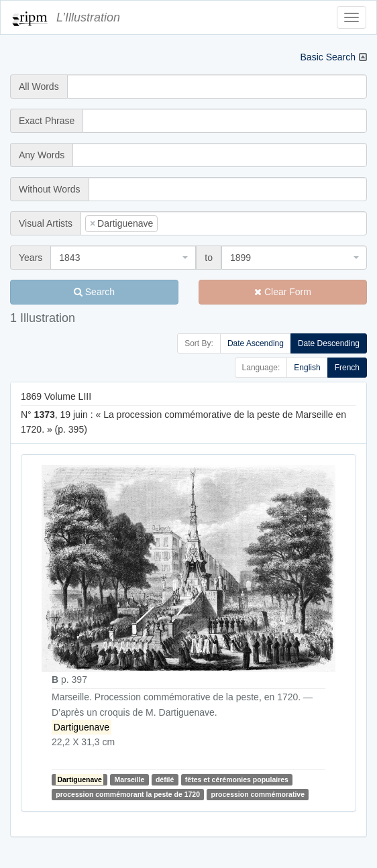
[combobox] (224, 223)
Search (94, 292)
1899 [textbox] (240, 258)
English (307, 368)
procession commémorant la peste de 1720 (128, 794)
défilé (165, 779)
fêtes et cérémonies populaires (237, 779)
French (347, 368)
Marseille (130, 779)
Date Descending (329, 343)
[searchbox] (181, 223)
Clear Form (283, 292)
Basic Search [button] (328, 57)
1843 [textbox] (69, 258)
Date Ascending (256, 343)
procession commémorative (258, 794)
